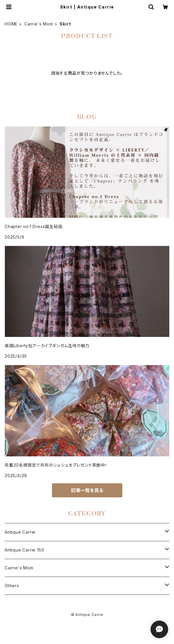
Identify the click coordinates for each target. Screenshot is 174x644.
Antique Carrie (20, 532)
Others (12, 586)
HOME (11, 24)
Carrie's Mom (39, 24)
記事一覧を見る (87, 490)
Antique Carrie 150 (24, 550)
